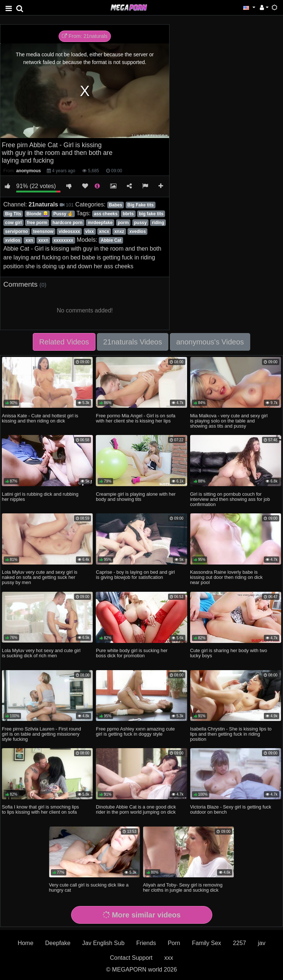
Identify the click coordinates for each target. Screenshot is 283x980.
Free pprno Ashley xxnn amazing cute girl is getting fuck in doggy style (135, 731)
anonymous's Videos (210, 342)
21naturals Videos (133, 342)
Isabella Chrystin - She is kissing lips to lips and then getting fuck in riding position (231, 734)
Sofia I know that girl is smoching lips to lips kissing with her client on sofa (40, 809)
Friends (146, 943)
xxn (29, 240)
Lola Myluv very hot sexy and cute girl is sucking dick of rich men (41, 653)
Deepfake (58, 943)
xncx (104, 231)
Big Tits (13, 214)
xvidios (13, 240)
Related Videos (64, 342)
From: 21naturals (85, 36)
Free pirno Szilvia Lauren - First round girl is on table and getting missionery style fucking (41, 734)
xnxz (119, 231)
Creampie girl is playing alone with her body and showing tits (136, 497)
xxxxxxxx (63, 240)
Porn (174, 943)
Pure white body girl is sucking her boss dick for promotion (132, 653)
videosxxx (69, 231)
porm (123, 223)
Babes (115, 205)
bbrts (128, 214)
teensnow (43, 231)
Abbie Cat (111, 240)
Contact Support (131, 958)
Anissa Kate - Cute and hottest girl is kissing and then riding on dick (40, 418)
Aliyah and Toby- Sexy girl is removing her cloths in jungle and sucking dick (183, 887)
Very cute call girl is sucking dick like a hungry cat (89, 887)
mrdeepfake (100, 223)
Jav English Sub (103, 943)
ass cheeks (106, 214)
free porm (37, 223)
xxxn (43, 240)
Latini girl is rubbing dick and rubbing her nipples (40, 497)
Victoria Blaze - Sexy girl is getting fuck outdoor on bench (231, 809)
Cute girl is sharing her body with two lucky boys (229, 653)
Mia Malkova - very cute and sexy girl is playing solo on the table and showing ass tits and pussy (229, 421)
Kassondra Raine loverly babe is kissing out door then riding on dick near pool (226, 577)
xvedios (138, 231)
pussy (140, 223)
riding (158, 223)
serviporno (17, 231)
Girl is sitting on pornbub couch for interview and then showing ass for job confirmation (230, 499)
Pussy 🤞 (63, 214)
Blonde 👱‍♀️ (37, 214)
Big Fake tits (141, 205)
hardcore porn (68, 223)
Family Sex (207, 943)
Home (26, 943)
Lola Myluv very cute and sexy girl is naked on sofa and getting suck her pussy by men (40, 577)
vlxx (89, 231)
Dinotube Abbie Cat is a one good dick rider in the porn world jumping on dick (136, 809)
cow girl (13, 223)
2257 (240, 943)
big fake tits (151, 214)
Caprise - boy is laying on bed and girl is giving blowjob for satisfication (135, 575)
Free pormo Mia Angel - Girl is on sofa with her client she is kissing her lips (136, 418)
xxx (169, 958)
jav (262, 943)
